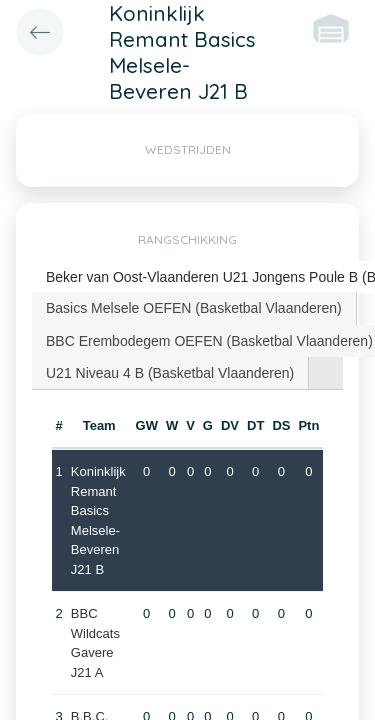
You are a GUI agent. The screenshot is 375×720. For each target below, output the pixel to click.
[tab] (194, 308)
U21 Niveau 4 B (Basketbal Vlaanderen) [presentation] (170, 373)
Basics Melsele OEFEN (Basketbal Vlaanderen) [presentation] (194, 308)
